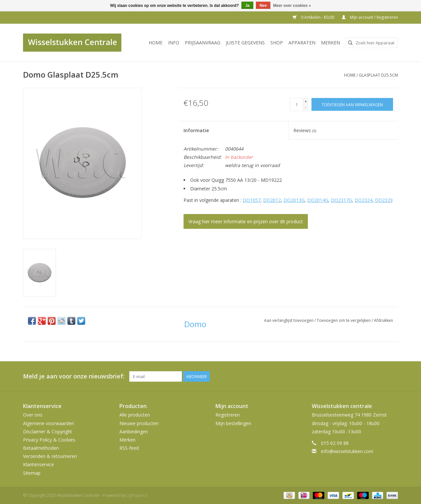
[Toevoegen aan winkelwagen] (352, 104)
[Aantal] (296, 105)
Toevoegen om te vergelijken (344, 320)
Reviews (305, 130)
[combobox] (372, 43)
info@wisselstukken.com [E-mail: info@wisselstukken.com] (347, 451)
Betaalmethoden (41, 448)
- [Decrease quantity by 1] (306, 107)
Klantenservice (38, 464)
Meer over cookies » (292, 6)
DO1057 (252, 200)
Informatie (196, 130)
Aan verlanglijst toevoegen (289, 320)
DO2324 (363, 200)
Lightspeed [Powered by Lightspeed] (137, 495)
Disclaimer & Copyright (48, 432)
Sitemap (32, 473)
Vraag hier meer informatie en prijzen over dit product (246, 221)
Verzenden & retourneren (50, 456)
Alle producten (135, 415)
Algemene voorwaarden (49, 423)
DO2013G (294, 200)
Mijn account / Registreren (370, 17)
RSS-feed (129, 448)
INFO (174, 43)
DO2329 (384, 200)
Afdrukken (384, 320)
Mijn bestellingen (233, 423)
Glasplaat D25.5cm (378, 75)
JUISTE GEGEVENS (245, 43)
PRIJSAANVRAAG (203, 43)
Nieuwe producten (139, 423)
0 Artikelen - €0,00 (314, 17)
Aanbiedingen (134, 432)
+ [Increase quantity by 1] (306, 101)
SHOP (277, 43)
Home (156, 43)
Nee (263, 6)
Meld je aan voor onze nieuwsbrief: (74, 376)
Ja (247, 6)
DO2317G (341, 200)
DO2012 (272, 200)
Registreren (228, 415)
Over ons (33, 415)
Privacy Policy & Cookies (49, 440)
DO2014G (318, 200)
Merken (331, 43)
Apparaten (302, 43)
